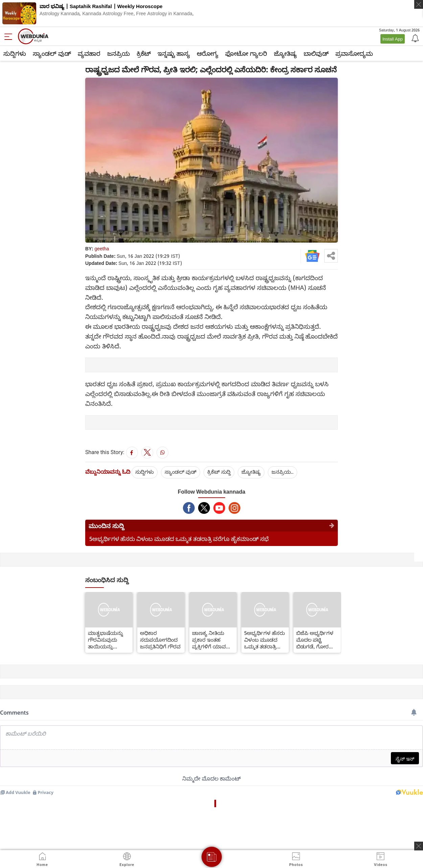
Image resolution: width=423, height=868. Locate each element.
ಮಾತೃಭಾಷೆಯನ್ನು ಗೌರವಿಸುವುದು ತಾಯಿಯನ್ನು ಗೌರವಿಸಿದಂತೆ (105, 640)
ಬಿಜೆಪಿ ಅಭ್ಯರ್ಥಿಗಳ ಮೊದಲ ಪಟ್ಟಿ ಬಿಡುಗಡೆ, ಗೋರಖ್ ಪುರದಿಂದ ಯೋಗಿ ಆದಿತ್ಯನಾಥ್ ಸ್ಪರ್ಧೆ (315, 640)
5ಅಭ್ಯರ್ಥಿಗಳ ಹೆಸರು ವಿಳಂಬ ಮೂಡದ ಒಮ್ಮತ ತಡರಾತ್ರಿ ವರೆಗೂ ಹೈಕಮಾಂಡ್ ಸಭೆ (179, 539)
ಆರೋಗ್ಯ (208, 53)
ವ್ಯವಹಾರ (89, 53)
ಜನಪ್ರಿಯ (119, 53)
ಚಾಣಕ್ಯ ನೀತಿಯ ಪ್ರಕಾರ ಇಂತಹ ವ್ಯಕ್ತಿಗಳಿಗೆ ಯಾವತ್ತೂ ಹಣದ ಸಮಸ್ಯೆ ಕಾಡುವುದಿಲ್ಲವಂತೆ (213, 640)
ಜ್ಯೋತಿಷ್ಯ (285, 53)
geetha (102, 249)
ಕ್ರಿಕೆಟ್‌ (144, 53)
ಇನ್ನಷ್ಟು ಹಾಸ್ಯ (174, 53)
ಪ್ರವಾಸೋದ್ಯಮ (354, 53)
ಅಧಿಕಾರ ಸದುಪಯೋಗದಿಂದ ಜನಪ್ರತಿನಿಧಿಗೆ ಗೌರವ (160, 640)
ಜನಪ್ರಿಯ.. (283, 472)
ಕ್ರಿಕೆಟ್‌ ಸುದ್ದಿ (219, 472)
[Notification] (415, 38)
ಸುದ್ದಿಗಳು (15, 53)
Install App (393, 39)
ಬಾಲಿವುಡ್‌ (316, 53)
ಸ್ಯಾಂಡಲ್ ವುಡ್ (52, 53)
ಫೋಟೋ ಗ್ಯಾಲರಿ (246, 53)
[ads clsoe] (419, 846)
